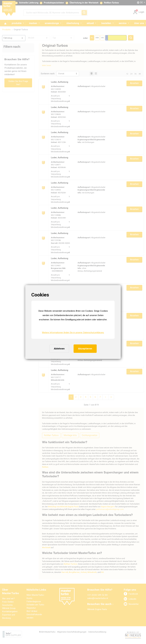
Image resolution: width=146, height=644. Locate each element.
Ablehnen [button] (59, 349)
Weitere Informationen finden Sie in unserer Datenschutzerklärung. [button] (73, 333)
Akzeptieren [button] (85, 349)
